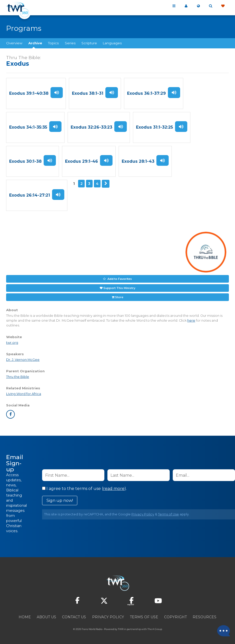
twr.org (12, 342)
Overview (14, 43)
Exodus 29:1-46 (82, 161)
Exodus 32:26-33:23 (91, 127)
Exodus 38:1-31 (88, 93)
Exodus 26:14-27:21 (30, 195)
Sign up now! (60, 500)
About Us (46, 616)
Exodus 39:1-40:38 (29, 93)
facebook (10, 414)
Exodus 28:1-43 (138, 161)
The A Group (155, 629)
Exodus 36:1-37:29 (146, 93)
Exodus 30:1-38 (25, 161)
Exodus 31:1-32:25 (154, 127)
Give (223, 6)
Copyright (175, 616)
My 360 (186, 6)
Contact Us (74, 616)
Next (106, 183)
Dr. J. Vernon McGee (23, 359)
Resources (205, 616)
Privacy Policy (143, 514)
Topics (53, 43)
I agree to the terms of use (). (84, 488)
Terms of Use (168, 514)
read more (114, 488)
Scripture (89, 43)
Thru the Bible (18, 376)
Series (70, 43)
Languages (112, 43)
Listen (57, 92)
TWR (121, 629)
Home (25, 616)
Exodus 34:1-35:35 (28, 127)
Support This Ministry (119, 287)
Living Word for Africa (24, 393)
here (191, 320)
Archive (35, 43)
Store (119, 296)
